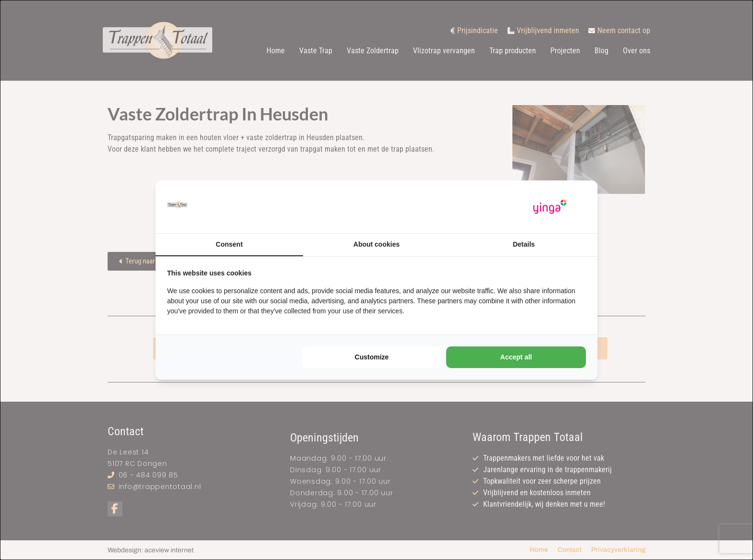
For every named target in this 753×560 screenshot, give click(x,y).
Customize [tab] (372, 357)
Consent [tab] (229, 244)
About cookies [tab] (376, 244)
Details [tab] (524, 244)
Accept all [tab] (516, 357)
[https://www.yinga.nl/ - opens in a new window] (550, 207)
